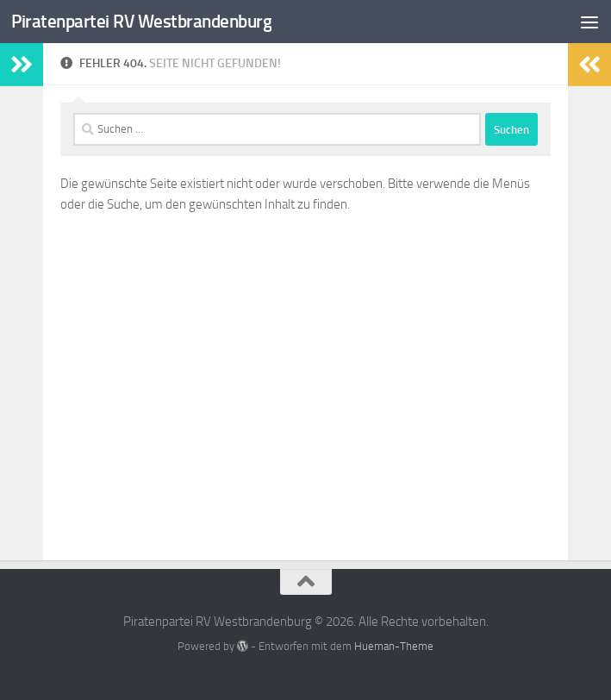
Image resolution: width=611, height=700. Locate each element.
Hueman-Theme (394, 646)
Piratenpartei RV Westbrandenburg (141, 21)
